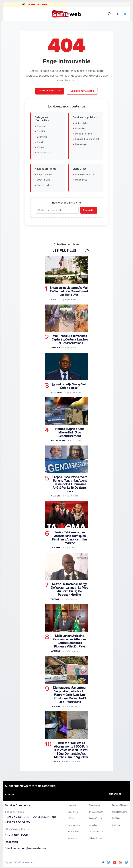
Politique (41, 126)
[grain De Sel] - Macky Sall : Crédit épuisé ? (70, 386)
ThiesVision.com (96, 812)
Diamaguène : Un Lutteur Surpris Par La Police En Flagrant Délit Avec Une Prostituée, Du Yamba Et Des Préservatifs (70, 695)
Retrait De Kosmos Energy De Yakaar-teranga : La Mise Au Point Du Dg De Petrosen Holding (69, 589)
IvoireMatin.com (119, 812)
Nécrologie (81, 144)
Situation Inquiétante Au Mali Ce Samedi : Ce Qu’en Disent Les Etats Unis (69, 291)
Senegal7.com (95, 819)
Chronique (57, 392)
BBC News (117, 819)
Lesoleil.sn (73, 812)
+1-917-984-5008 (16, 835)
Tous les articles (45, 185)
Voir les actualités (82, 91)
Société (41, 131)
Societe (56, 496)
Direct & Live (43, 180)
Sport (40, 142)
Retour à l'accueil (50, 91)
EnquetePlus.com (120, 805)
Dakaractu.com (95, 838)
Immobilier (80, 129)
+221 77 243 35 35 (17, 817)
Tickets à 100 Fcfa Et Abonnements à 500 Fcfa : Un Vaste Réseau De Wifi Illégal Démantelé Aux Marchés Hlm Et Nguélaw (71, 750)
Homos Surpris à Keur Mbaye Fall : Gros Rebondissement (70, 432)
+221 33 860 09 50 (17, 823)
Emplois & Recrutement (87, 139)
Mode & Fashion (83, 134)
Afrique (54, 299)
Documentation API (85, 175)
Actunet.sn (73, 838)
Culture (41, 147)
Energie (55, 599)
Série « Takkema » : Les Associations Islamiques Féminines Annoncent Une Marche (70, 538)
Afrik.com (117, 825)
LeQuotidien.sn (96, 832)
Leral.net (72, 805)
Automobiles (82, 123)
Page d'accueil (44, 175)
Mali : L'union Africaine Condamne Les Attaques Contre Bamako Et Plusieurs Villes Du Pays (70, 641)
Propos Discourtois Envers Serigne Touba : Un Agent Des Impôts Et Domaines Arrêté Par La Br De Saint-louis (70, 484)
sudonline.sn (94, 825)
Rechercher (89, 210)
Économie (42, 137)
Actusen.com (74, 832)
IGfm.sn (72, 819)
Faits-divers (58, 440)
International (43, 153)
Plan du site (81, 180)
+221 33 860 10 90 (44, 817)
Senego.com (94, 805)
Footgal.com (74, 825)
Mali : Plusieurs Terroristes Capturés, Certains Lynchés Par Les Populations (70, 339)
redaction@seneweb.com (29, 848)
